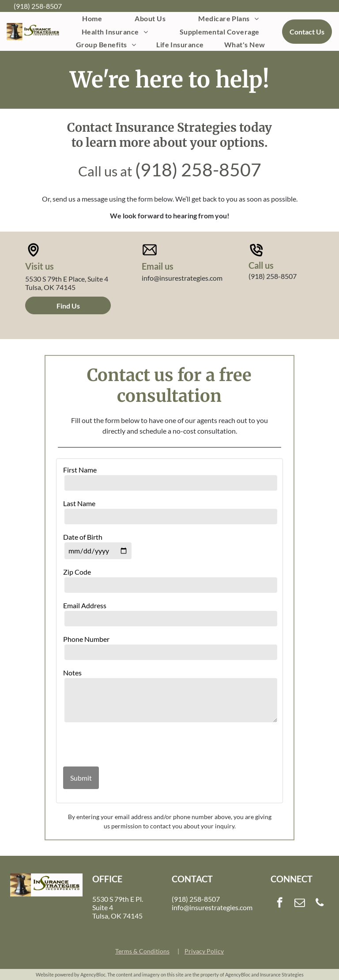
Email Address (85, 605)
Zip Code (77, 572)
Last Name (79, 503)
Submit (81, 778)
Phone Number (86, 639)
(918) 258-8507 (38, 6)
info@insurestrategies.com (182, 278)
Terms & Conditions (142, 951)
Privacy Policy (204, 951)
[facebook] (280, 904)
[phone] (320, 904)
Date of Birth (83, 537)
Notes (72, 673)
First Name (80, 470)
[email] (299, 904)
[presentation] (115, 745)
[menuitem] (92, 18)
